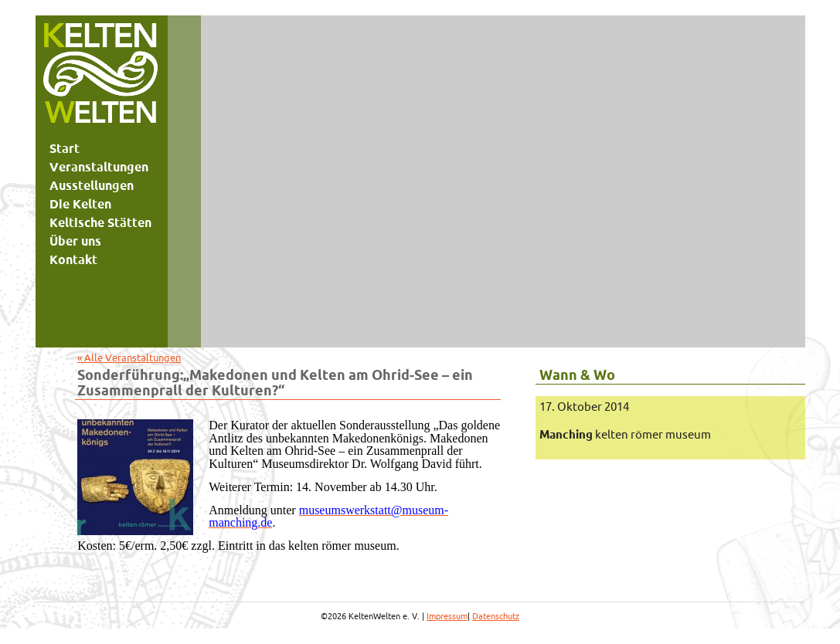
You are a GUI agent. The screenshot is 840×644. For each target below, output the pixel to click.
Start (65, 148)
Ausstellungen (92, 185)
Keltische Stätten (100, 222)
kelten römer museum (625, 434)
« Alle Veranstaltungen (129, 358)
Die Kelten (80, 204)
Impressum (447, 616)
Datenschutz (496, 616)
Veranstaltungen (99, 167)
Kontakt (73, 259)
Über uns (75, 241)
